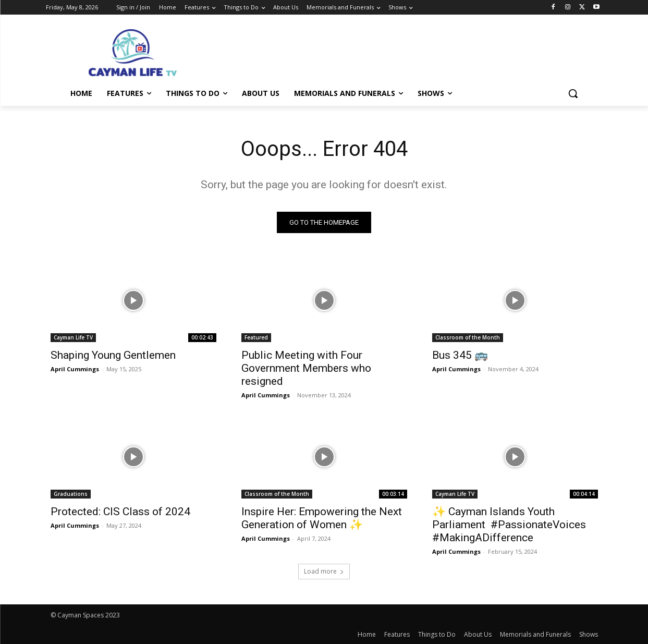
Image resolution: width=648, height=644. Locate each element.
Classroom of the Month (468, 337)
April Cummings (75, 369)
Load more (324, 571)
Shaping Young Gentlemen (113, 355)
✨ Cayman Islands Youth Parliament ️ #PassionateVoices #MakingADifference (509, 525)
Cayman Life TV (73, 337)
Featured (256, 337)
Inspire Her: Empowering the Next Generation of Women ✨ (322, 518)
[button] (573, 93)
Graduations (71, 494)
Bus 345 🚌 (460, 355)
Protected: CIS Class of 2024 (120, 512)
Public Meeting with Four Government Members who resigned (306, 368)
